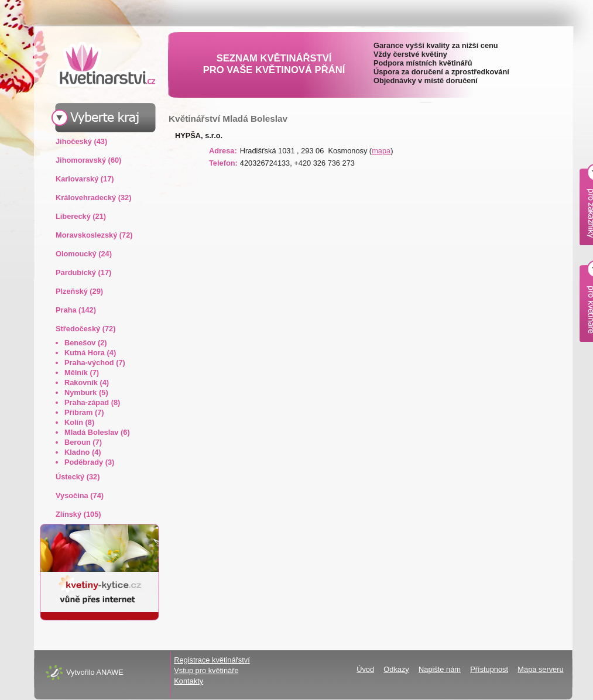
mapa (381, 151)
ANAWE (109, 672)
